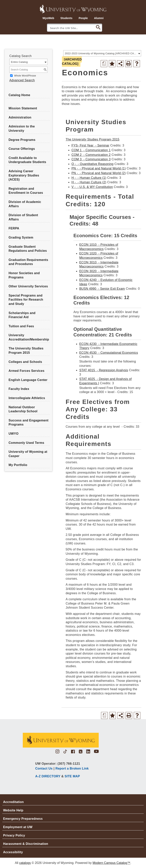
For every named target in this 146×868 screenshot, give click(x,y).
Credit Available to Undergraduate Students (27, 160)
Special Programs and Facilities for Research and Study (26, 300)
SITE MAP (72, 776)
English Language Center (28, 380)
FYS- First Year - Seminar (90, 145)
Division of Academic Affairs (25, 204)
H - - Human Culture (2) (89, 182)
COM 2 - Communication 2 (91, 155)
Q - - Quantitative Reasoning (92, 164)
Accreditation (13, 802)
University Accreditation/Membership (29, 337)
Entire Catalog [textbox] (19, 62)
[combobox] (102, 53)
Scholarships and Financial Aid (22, 315)
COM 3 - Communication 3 (91, 159)
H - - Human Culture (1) (89, 178)
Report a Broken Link (72, 768)
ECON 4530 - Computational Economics (109, 353)
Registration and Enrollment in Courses (26, 191)
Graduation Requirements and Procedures (28, 262)
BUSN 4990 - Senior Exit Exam (102, 289)
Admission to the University (22, 129)
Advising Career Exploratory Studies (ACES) (24, 175)
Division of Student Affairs (23, 217)
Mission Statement (23, 108)
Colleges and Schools (25, 362)
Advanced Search (22, 80)
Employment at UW (18, 827)
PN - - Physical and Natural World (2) (99, 173)
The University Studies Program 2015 (26, 351)
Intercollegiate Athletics (27, 398)
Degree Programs (22, 140)
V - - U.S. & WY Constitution (92, 187)
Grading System (21, 237)
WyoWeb (48, 18)
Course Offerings (22, 149)
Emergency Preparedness (23, 819)
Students (66, 18)
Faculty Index (19, 389)
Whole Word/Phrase (25, 76)
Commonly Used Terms (26, 443)
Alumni (99, 18)
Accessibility (13, 852)
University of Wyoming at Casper (28, 454)
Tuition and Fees (21, 326)
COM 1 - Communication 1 (91, 150)
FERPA (14, 228)
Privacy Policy (14, 835)
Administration (20, 117)
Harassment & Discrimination (26, 844)
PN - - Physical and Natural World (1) (99, 168)
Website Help (13, 810)
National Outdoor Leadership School (23, 409)
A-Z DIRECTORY (48, 776)
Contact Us (44, 768)
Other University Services (28, 286)
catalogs (25, 863)
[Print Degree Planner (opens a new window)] (104, 64)
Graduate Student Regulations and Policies (28, 249)
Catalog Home (19, 95)
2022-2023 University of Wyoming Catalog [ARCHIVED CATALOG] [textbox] (101, 53)
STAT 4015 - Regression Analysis (104, 370)
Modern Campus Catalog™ (112, 863)
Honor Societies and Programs (24, 275)
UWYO (14, 434)
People (83, 18)
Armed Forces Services (26, 371)
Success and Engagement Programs (29, 423)
